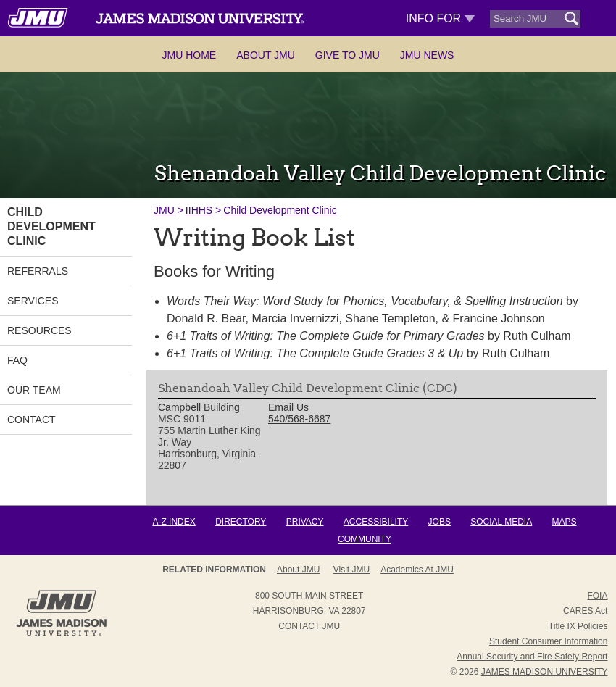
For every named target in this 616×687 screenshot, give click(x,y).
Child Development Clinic (280, 210)
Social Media (501, 522)
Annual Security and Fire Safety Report (532, 657)
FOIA (597, 596)
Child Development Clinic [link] (51, 226)
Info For (440, 18)
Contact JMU (309, 626)
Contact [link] (32, 420)
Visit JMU (351, 570)
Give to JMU (347, 55)
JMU (164, 210)
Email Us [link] (288, 407)
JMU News (427, 55)
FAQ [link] (17, 360)
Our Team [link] (34, 390)
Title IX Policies (578, 626)
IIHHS (199, 210)
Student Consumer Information (548, 641)
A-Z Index (174, 522)
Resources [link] (39, 330)
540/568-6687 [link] (299, 419)
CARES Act (585, 611)
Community (365, 539)
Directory (241, 522)
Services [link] (33, 301)
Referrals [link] (38, 271)
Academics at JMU (417, 570)
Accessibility (376, 522)
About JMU (266, 55)
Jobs (440, 522)
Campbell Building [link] (199, 407)
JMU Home (190, 55)
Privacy (305, 522)
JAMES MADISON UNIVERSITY (545, 672)
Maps (565, 522)
